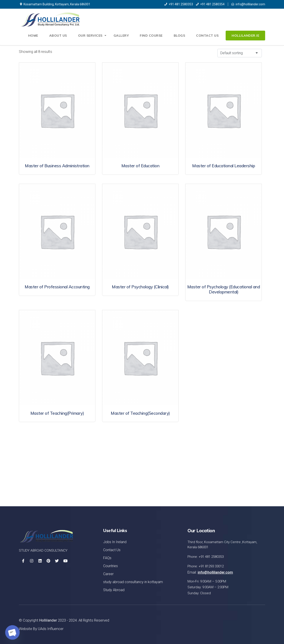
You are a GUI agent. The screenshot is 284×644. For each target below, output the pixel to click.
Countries (110, 566)
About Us (59, 36)
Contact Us (207, 36)
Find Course (151, 36)
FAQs (107, 558)
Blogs (180, 36)
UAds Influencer (51, 629)
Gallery (122, 36)
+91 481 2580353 (179, 4)
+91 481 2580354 (210, 4)
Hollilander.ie (245, 36)
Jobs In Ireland (115, 542)
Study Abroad (114, 590)
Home (34, 36)
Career (108, 574)
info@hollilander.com (248, 4)
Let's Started (243, 475)
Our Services (91, 36)
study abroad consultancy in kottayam (133, 582)
